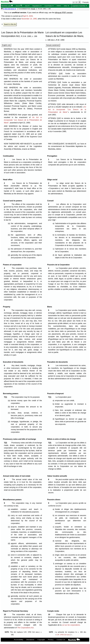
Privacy (51, 640)
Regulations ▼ (37, 6)
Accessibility (19, 640)
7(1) (6, 397)
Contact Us (61, 640)
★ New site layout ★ (10, 9)
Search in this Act (10, 24)
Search (19, 6)
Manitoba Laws (7, 6)
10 (5, 615)
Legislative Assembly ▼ (80, 6)
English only (6, 45)
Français (86, 2)
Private (33, 9)
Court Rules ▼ (49, 6)
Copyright (41, 640)
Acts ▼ (27, 6)
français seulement (53, 45)
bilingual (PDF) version (64, 13)
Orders (59, 6)
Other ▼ (66, 6)
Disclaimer (30, 640)
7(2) (6, 443)
